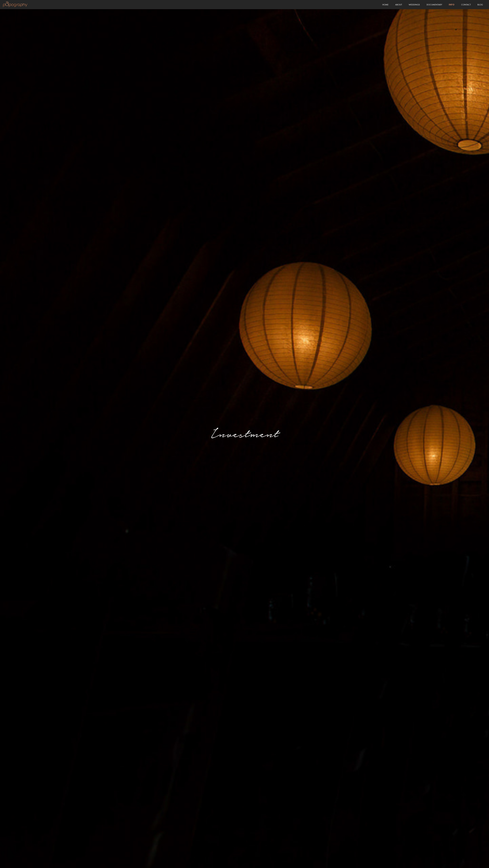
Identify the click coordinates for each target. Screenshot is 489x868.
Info (452, 5)
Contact (466, 4)
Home (385, 4)
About (399, 4)
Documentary (434, 4)
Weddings (414, 4)
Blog (480, 4)
